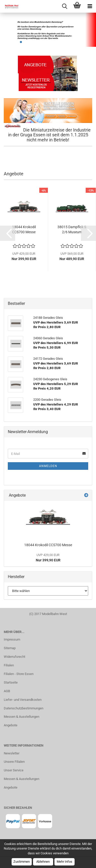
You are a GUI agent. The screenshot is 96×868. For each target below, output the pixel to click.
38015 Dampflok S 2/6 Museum (72, 229)
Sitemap (10, 648)
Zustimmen (22, 862)
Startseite (11, 682)
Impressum (12, 639)
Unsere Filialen (14, 762)
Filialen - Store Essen (19, 674)
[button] (8, 233)
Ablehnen (43, 862)
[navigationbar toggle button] (90, 6)
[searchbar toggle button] (65, 6)
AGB (7, 691)
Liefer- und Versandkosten (23, 700)
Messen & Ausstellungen (22, 717)
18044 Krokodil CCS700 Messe (24, 229)
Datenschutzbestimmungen (24, 708)
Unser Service (14, 770)
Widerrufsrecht (14, 657)
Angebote (11, 725)
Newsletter (12, 753)
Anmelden (48, 466)
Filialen (9, 665)
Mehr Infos (65, 862)
